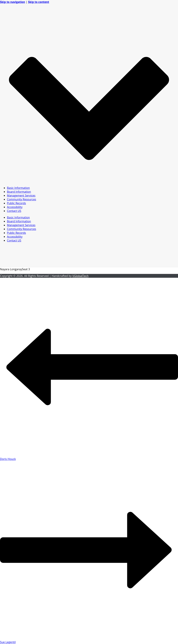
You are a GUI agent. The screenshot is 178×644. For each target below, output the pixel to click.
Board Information (19, 192)
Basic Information (18, 188)
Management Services (21, 195)
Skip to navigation (13, 2)
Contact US (14, 211)
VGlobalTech (80, 276)
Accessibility (15, 207)
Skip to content (39, 2)
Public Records (16, 203)
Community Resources (22, 199)
